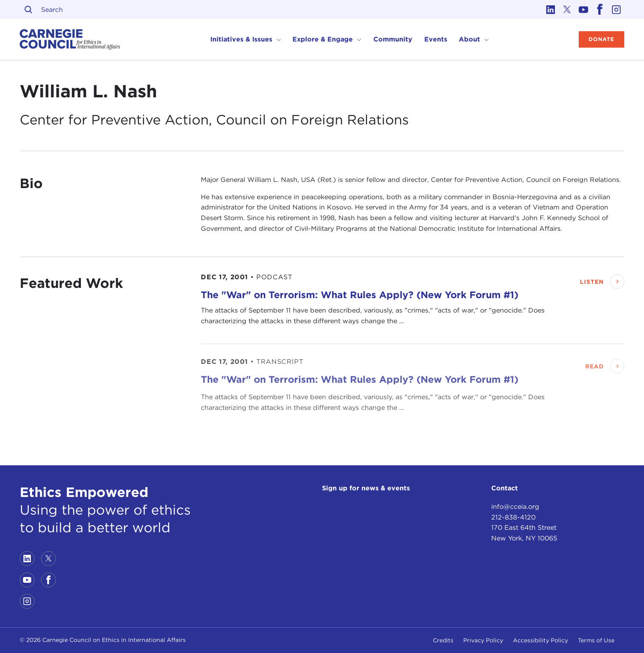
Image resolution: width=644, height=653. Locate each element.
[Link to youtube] (583, 9)
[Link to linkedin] (550, 9)
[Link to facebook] (600, 9)
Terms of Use (596, 640)
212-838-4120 (513, 517)
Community (393, 39)
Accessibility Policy (540, 640)
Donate (601, 39)
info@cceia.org (515, 507)
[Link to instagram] (616, 9)
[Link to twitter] (567, 9)
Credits (443, 640)
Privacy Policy (483, 640)
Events (436, 39)
